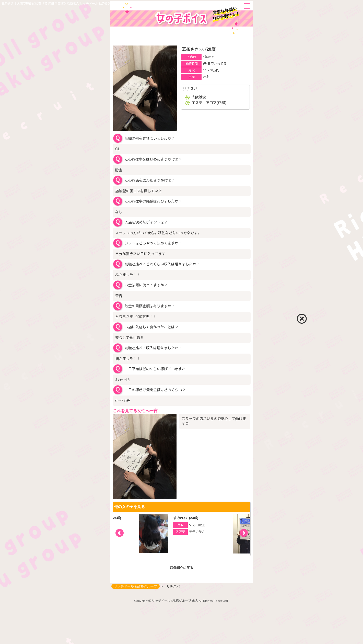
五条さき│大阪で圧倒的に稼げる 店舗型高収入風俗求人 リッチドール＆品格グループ (61, 3)
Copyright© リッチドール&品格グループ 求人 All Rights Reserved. (181, 601)
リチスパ (190, 89)
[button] (244, 533)
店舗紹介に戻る (181, 568)
